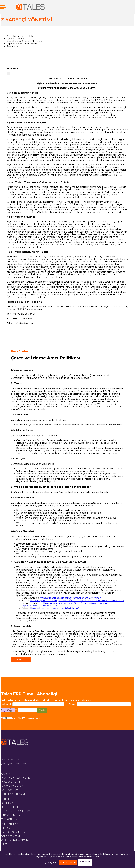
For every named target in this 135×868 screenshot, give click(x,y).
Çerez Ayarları (51, 863)
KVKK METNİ (85, 861)
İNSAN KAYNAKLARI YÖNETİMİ (18, 778)
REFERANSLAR (9, 824)
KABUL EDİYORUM (68, 863)
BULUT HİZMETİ (10, 807)
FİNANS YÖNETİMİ (11, 815)
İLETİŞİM (6, 828)
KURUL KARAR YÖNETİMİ (15, 840)
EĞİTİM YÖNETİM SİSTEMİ (15, 794)
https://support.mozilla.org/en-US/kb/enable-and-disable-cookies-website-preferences (77, 601)
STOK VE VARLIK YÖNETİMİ (16, 811)
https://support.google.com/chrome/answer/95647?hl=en (70, 598)
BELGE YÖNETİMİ (11, 836)
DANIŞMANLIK (9, 803)
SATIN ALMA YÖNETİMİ (14, 832)
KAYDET (21, 660)
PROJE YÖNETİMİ (11, 782)
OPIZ (4, 844)
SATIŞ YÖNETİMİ (10, 790)
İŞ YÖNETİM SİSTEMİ (12, 786)
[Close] (8, 74)
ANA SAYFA (7, 774)
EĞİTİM (5, 799)
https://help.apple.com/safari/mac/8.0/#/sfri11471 (54, 608)
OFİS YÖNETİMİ (10, 819)
